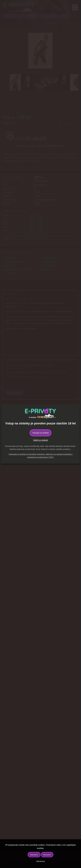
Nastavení (34, 855)
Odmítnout (40, 861)
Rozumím (47, 855)
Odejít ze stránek (41, 440)
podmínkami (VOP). (46, 457)
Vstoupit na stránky (40, 433)
